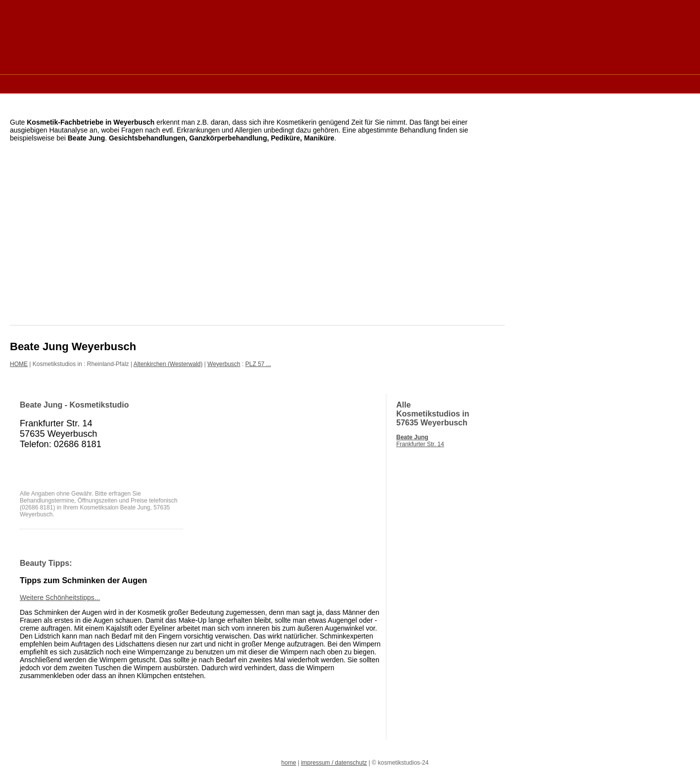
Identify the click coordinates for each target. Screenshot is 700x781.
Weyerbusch (224, 364)
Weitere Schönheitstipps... (60, 597)
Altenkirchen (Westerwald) (168, 364)
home (289, 763)
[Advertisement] (190, 83)
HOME (19, 364)
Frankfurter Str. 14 (420, 441)
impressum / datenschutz (334, 763)
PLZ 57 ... (258, 364)
